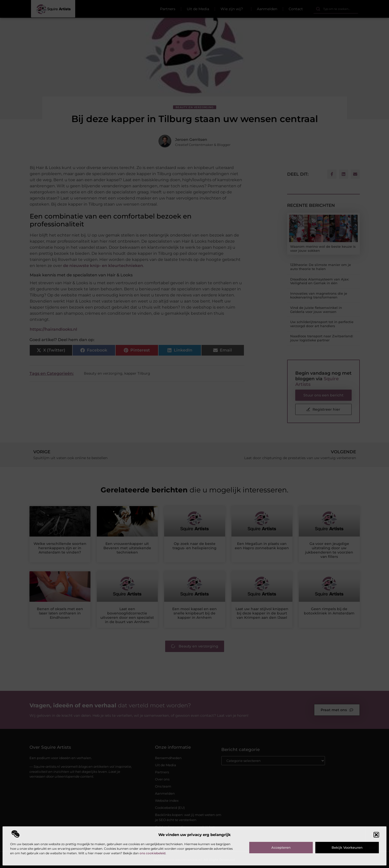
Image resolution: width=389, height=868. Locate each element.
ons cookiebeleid (152, 853)
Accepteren (281, 847)
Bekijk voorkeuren (347, 847)
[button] (376, 835)
